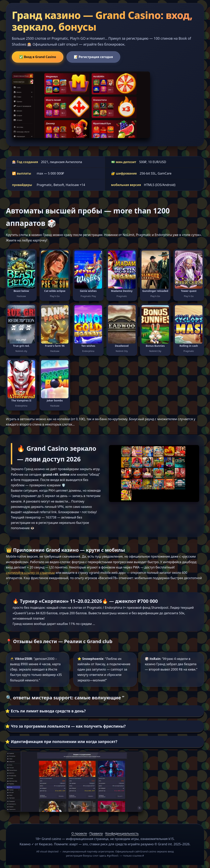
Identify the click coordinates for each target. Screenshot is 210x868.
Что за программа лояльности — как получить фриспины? (68, 726)
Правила (96, 833)
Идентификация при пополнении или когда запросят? (64, 742)
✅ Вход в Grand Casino (38, 57)
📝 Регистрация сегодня (93, 57)
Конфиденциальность (122, 833)
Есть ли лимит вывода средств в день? (48, 711)
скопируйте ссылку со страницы (30, 573)
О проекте (79, 833)
